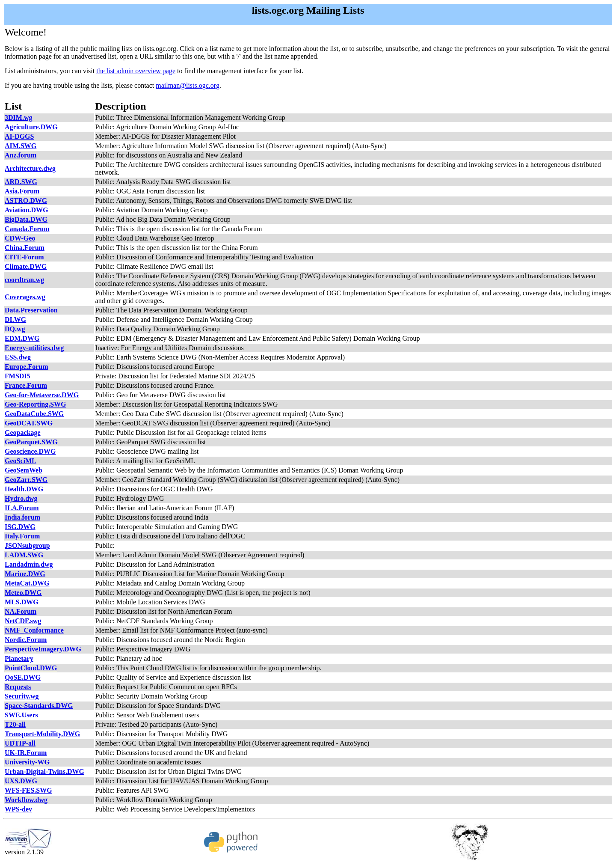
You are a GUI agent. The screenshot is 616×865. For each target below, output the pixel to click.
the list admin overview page (136, 71)
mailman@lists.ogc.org (188, 85)
